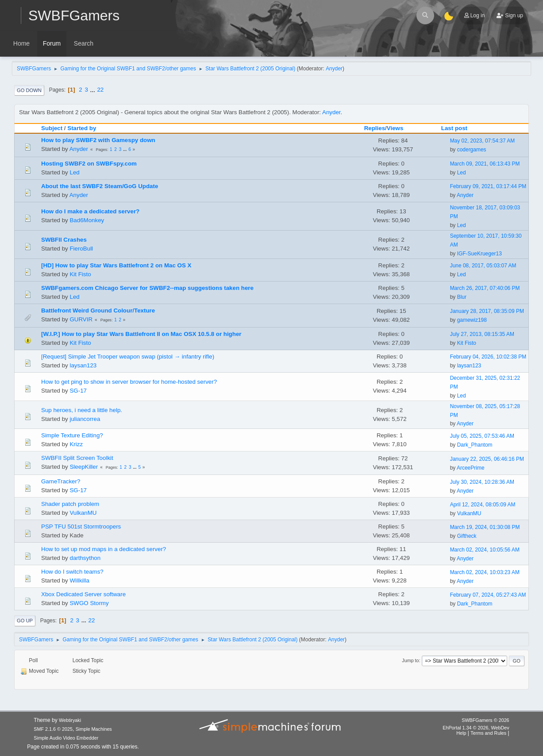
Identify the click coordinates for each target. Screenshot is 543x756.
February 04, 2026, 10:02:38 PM (488, 357)
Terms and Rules (488, 733)
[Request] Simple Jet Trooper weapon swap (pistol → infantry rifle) (128, 357)
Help (461, 733)
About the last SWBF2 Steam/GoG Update (100, 186)
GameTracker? (61, 481)
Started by (82, 128)
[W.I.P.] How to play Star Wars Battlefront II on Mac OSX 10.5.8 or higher (141, 334)
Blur (462, 297)
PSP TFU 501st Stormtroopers (81, 526)
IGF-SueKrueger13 (479, 254)
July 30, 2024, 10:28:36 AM (482, 482)
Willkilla (79, 580)
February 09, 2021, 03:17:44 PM (488, 186)
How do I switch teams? (72, 572)
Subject (52, 128)
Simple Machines (94, 729)
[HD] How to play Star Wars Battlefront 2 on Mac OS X (116, 265)
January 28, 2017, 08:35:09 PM (487, 311)
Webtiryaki (70, 720)
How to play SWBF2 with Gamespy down (98, 140)
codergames (472, 150)
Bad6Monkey (87, 220)
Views (395, 128)
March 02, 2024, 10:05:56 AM (485, 550)
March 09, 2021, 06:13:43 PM (485, 164)
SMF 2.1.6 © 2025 (53, 729)
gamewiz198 (472, 320)
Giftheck (467, 536)
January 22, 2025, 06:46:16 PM (487, 459)
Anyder (334, 69)
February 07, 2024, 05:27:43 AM (488, 595)
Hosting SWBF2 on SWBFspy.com (89, 164)
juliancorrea (85, 419)
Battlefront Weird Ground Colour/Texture (98, 310)
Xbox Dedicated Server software (83, 594)
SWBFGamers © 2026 (485, 720)
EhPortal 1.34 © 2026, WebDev (476, 728)
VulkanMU (83, 513)
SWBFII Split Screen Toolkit (77, 458)
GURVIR (81, 319)
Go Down (29, 90)
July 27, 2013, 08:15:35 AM (482, 334)
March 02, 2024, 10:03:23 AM (485, 572)
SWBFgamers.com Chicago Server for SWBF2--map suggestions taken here (147, 288)
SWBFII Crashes (64, 240)
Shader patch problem (70, 504)
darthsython (85, 558)
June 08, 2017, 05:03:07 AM (483, 266)
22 (100, 90)
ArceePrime (471, 468)
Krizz (76, 444)
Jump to (410, 660)
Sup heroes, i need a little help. (82, 410)
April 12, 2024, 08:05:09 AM (483, 505)
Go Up (25, 621)
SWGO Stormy (89, 603)
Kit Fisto (80, 274)
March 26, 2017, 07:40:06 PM (485, 288)
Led (74, 172)
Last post (458, 128)
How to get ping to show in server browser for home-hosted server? (129, 382)
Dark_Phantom (475, 445)
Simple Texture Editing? (72, 435)
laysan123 (83, 365)
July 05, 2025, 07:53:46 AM (482, 436)
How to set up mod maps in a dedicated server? (104, 549)
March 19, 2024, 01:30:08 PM (485, 527)
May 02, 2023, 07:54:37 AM (483, 141)
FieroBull (81, 249)
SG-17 (78, 391)
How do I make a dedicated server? (90, 211)
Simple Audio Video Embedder (66, 738)
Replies (375, 128)
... (94, 90)
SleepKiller (84, 467)
